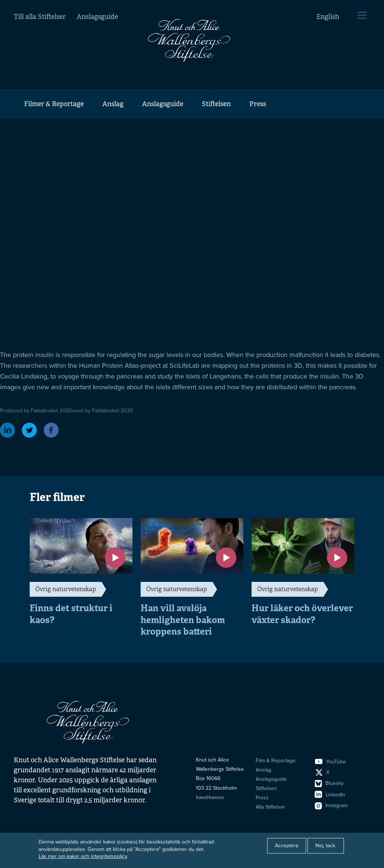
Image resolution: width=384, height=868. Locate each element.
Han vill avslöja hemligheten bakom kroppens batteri (183, 620)
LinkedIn (330, 795)
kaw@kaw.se (210, 797)
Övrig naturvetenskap (66, 589)
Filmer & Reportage (54, 104)
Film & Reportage (275, 761)
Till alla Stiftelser (40, 17)
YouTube (330, 762)
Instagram (331, 805)
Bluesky (329, 783)
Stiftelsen (216, 104)
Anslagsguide (97, 17)
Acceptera (287, 846)
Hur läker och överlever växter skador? (302, 614)
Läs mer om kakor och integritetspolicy (83, 856)
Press (258, 104)
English (328, 17)
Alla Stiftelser (270, 807)
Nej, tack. (326, 846)
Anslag (113, 104)
